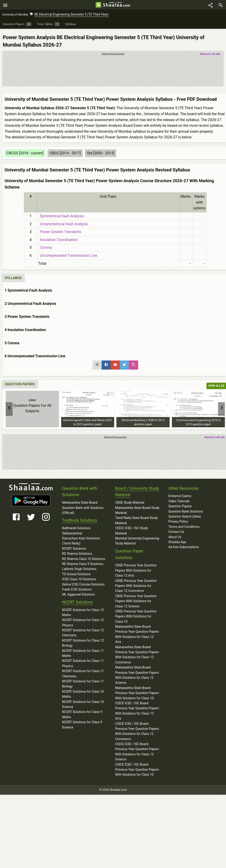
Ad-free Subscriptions (184, 544)
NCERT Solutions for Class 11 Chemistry (83, 671)
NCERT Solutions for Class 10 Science (83, 702)
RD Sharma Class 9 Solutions (83, 561)
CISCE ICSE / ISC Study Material (132, 528)
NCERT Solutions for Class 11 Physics (83, 661)
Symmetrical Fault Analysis (61, 214)
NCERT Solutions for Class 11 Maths (83, 650)
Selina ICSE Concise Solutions (83, 582)
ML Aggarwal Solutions (79, 592)
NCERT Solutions (74, 546)
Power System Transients (60, 229)
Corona (45, 245)
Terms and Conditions (184, 524)
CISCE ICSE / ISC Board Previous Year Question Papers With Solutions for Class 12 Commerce (137, 729)
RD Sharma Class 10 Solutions (84, 556)
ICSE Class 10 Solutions (79, 577)
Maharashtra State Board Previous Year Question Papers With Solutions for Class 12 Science (137, 672)
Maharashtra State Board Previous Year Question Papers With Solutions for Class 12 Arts (137, 632)
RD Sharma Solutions (77, 551)
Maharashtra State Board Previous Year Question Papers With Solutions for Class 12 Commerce (137, 652)
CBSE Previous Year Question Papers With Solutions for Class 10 (136, 614)
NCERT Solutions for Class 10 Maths (83, 691)
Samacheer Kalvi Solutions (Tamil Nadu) (81, 538)
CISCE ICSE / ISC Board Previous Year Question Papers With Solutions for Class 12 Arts (137, 708)
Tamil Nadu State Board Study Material (137, 518)
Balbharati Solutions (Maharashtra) (76, 528)
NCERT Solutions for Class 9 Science (82, 722)
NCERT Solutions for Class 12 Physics (83, 620)
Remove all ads (210, 51)
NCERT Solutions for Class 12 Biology (83, 640)
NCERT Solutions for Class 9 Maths (82, 712)
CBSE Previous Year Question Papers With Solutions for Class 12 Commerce (136, 583)
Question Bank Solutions (186, 509)
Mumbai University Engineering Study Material (137, 538)
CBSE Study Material (130, 500)
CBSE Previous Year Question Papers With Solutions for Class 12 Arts (136, 568)
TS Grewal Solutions (76, 571)
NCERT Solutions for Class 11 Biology (83, 681)
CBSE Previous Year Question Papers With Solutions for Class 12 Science (136, 598)
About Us (175, 534)
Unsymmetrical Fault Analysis (63, 221)
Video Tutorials (179, 498)
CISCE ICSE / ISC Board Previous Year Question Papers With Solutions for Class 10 (137, 767)
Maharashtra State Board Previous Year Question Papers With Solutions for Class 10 (137, 690)
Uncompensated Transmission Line (68, 253)
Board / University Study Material (137, 489)
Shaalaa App (177, 539)
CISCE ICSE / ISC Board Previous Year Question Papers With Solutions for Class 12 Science (137, 749)
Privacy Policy (178, 519)
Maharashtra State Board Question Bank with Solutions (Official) (83, 505)
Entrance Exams (180, 493)
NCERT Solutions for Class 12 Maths (83, 610)
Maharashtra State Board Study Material (137, 508)
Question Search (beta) (185, 514)
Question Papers (180, 504)
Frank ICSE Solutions (77, 587)
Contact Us (176, 529)
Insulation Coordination (58, 237)
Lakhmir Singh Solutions (79, 566)
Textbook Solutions (80, 518)
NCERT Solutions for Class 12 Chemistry (83, 630)
